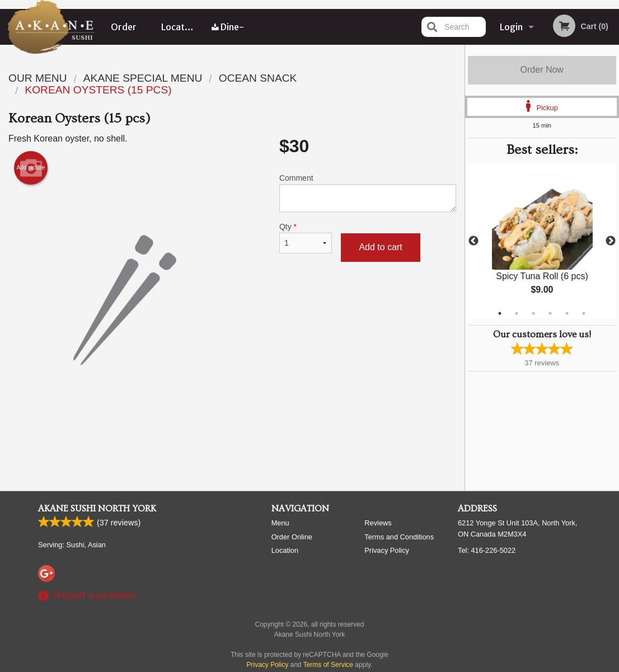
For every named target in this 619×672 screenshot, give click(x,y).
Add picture (31, 168)
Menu (280, 523)
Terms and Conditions (399, 537)
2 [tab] (517, 313)
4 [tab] (550, 313)
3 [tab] (533, 313)
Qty (306, 238)
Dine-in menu (228, 33)
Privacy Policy (387, 550)
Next (611, 241)
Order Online (124, 33)
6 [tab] (584, 313)
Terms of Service (328, 665)
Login (511, 27)
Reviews (378, 523)
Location (179, 27)
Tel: (487, 550)
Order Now (542, 70)
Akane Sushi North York (97, 509)
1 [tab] (500, 313)
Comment (368, 193)
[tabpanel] (542, 241)
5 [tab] (567, 313)
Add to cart (380, 247)
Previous (473, 241)
